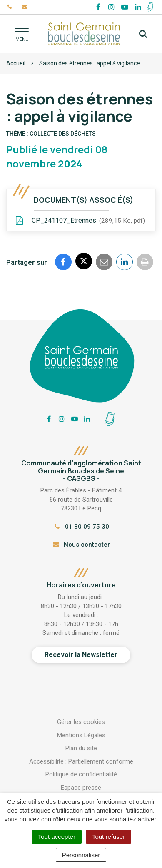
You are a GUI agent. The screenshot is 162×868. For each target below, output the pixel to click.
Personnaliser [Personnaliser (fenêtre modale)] (81, 855)
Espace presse (81, 788)
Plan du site (81, 748)
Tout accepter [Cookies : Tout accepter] (57, 837)
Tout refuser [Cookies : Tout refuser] (108, 837)
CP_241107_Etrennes (80, 221)
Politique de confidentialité (81, 774)
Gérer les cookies (81, 722)
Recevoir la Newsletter (81, 655)
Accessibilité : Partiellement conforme (81, 761)
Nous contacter (81, 545)
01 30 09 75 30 (81, 527)
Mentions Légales (81, 735)
